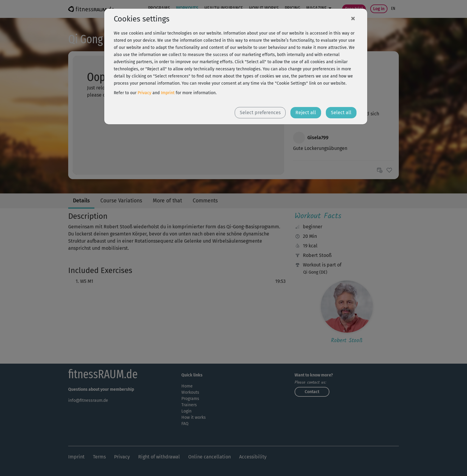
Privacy (144, 93)
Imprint (168, 93)
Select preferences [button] (260, 113)
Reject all (306, 113)
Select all (341, 113)
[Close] (353, 18)
